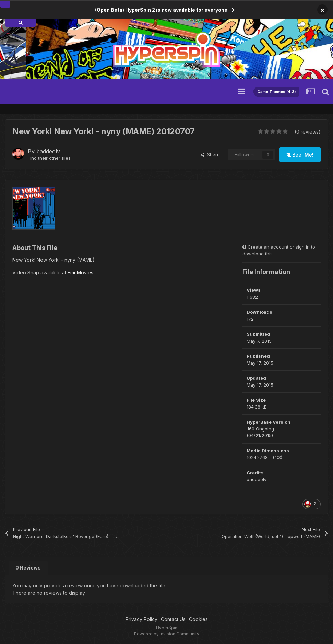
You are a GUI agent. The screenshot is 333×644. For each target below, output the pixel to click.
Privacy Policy (141, 619)
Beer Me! (300, 155)
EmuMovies (80, 272)
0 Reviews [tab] (28, 568)
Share (210, 154)
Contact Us (173, 619)
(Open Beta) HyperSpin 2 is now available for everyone (161, 10)
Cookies (198, 619)
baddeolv (48, 151)
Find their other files (49, 158)
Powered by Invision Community (167, 634)
